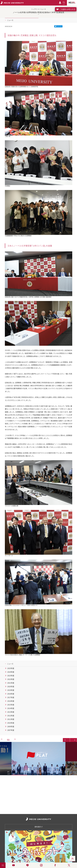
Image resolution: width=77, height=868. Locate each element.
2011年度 (11, 719)
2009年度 (11, 726)
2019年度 (11, 690)
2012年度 (11, 716)
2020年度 (11, 686)
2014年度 (11, 708)
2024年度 (11, 672)
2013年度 (11, 712)
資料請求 (39, 827)
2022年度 (11, 679)
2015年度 (11, 705)
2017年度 (11, 697)
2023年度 (11, 676)
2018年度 (11, 694)
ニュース (10, 20)
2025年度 (11, 668)
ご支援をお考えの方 (66, 9)
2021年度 (11, 683)
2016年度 (11, 701)
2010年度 (11, 723)
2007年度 (11, 730)
